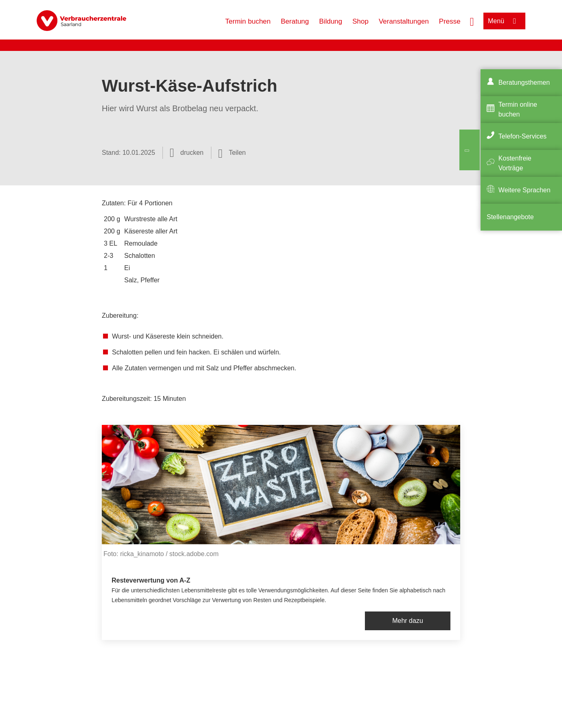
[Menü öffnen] (504, 21)
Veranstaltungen (404, 21)
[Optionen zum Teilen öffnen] (232, 153)
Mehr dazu (408, 621)
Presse (450, 21)
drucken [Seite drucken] (192, 153)
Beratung (295, 21)
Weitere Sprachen (525, 190)
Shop (360, 21)
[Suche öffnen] (472, 21)
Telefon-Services (522, 136)
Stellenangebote (510, 217)
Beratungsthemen (524, 82)
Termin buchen (248, 21)
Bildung (331, 21)
